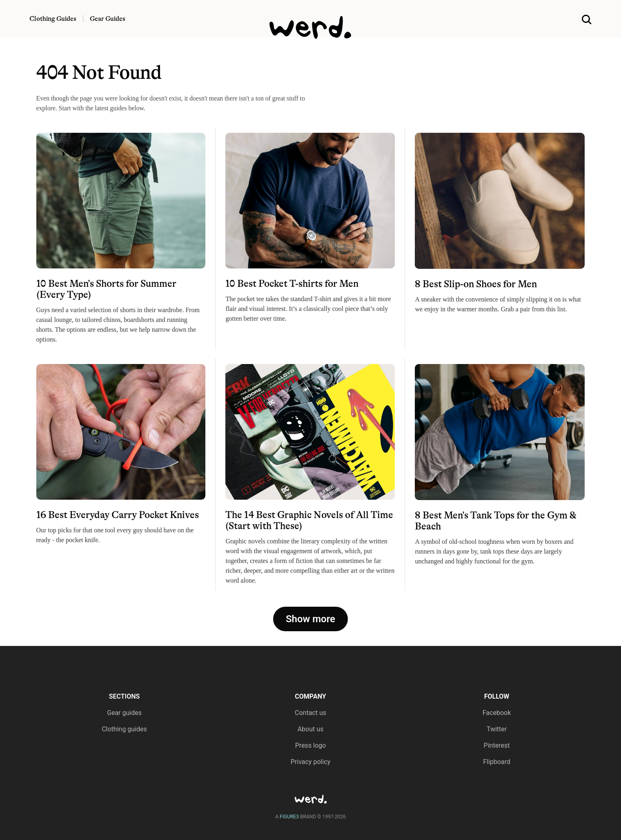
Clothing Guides (53, 19)
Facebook (497, 713)
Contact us (310, 713)
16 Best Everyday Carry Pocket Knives (118, 515)
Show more (310, 619)
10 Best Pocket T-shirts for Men (292, 284)
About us (311, 729)
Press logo (310, 745)
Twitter (497, 729)
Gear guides (124, 713)
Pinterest (497, 745)
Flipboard (497, 762)
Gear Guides (108, 19)
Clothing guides (124, 729)
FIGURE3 (289, 817)
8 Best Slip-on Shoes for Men (476, 284)
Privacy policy (311, 762)
